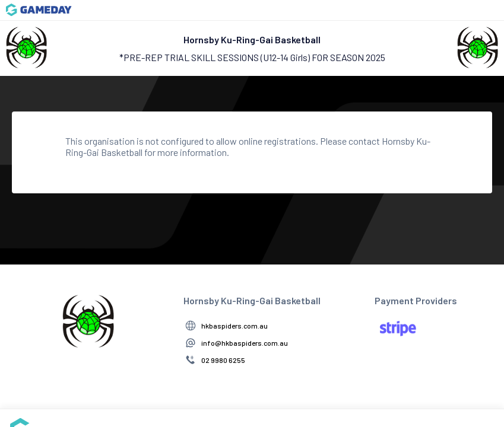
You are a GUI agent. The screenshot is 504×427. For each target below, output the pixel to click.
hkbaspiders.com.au (234, 326)
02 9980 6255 (223, 360)
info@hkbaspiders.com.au (245, 343)
